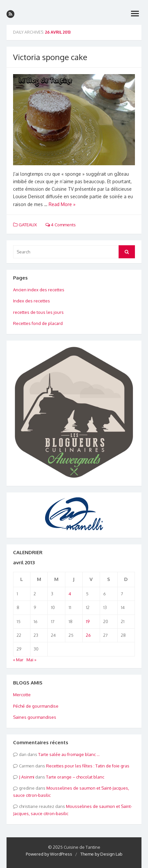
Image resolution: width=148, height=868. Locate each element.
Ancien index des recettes (39, 290)
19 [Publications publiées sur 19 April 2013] (88, 621)
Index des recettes (32, 301)
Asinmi (28, 777)
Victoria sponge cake (50, 57)
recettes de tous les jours (38, 312)
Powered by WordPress (49, 854)
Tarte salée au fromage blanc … (69, 754)
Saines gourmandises (35, 717)
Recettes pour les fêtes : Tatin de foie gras (88, 766)
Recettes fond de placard (38, 323)
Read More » (62, 204)
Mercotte (22, 695)
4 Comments (61, 225)
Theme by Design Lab (101, 854)
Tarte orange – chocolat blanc (75, 777)
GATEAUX (28, 225)
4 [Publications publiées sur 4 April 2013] (70, 594)
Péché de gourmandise (36, 706)
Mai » (31, 660)
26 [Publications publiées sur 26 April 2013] (88, 635)
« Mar (18, 660)
